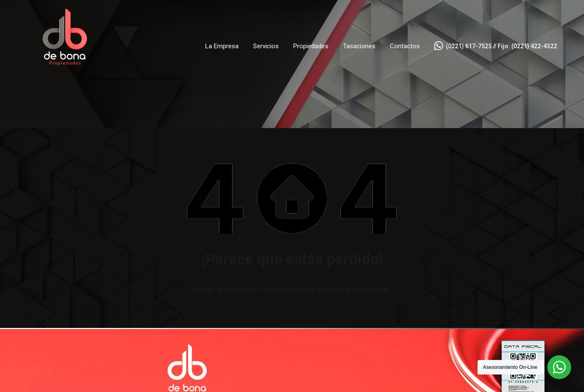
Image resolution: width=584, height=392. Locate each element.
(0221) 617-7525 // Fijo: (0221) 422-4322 (501, 46)
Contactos (405, 46)
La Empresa (222, 46)
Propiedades (311, 46)
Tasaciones (359, 46)
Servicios (266, 46)
